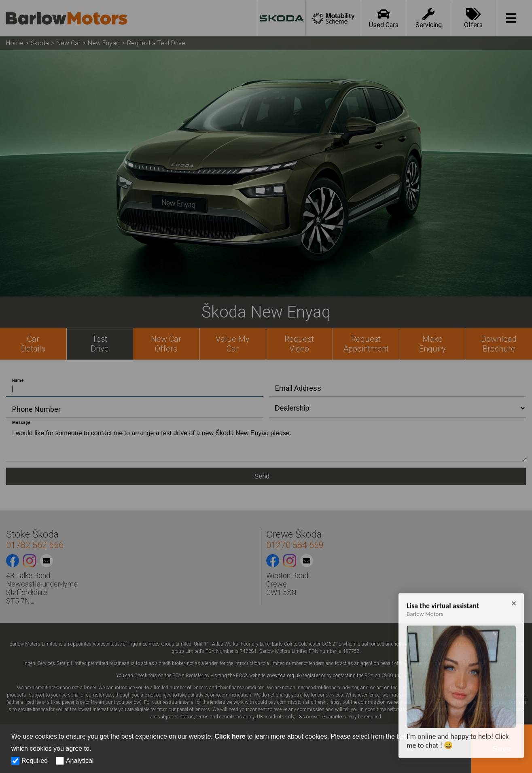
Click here (230, 736)
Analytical (80, 761)
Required (35, 761)
